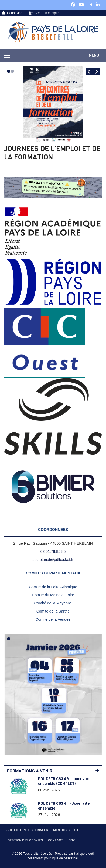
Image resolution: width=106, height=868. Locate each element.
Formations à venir (30, 771)
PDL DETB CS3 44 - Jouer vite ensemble (64, 806)
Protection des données (27, 830)
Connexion (12, 13)
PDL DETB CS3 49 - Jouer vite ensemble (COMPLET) (64, 781)
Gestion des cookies (25, 840)
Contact (56, 840)
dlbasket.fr (65, 560)
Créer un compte (44, 13)
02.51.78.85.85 (53, 551)
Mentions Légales (69, 830)
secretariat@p (44, 560)
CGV (72, 840)
